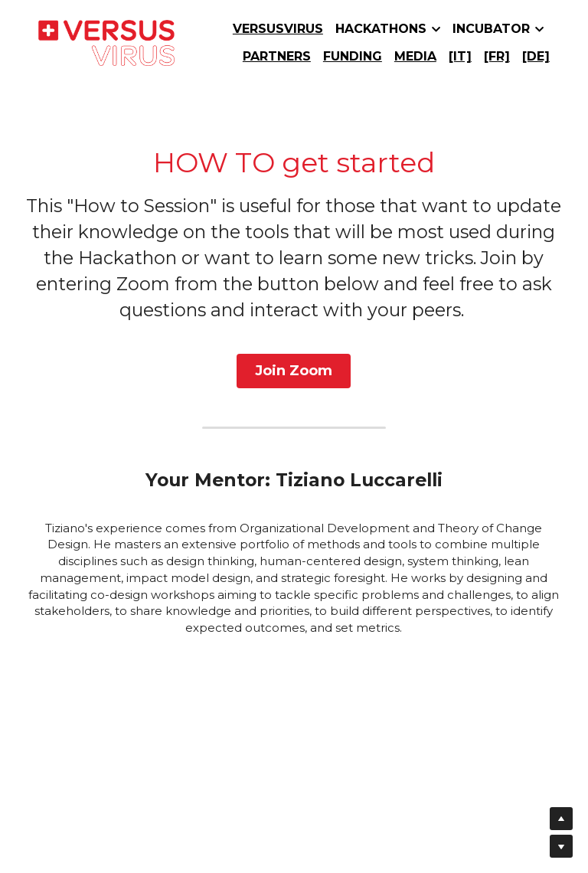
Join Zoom (294, 369)
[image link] (106, 42)
